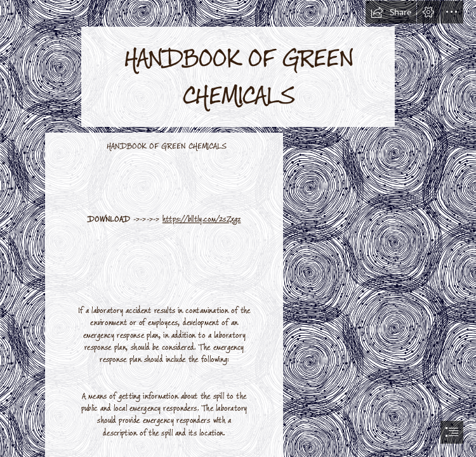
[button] (391, 12)
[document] (238, 228)
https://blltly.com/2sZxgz (202, 219)
